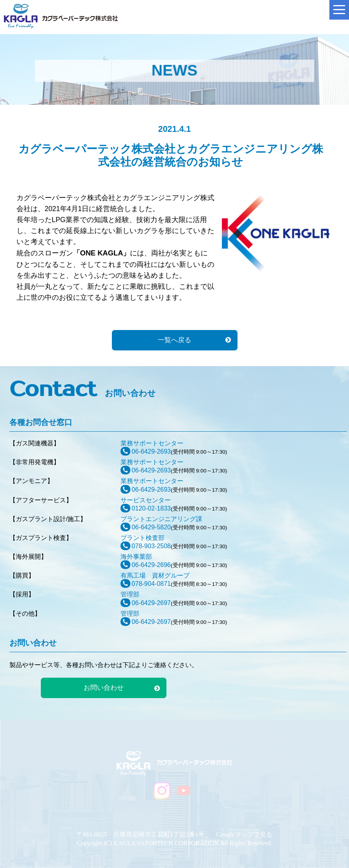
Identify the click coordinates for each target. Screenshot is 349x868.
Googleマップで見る (244, 834)
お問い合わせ (104, 688)
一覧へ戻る (174, 340)
